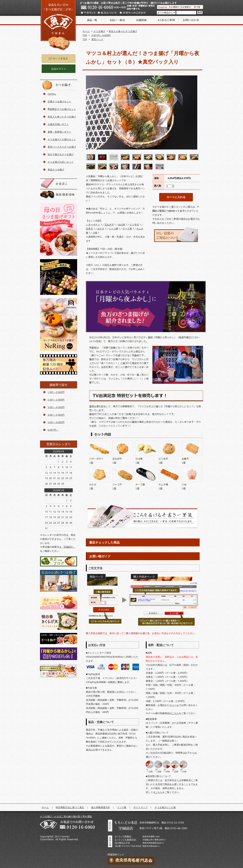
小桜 (95, 233)
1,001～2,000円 (56, 392)
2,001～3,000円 (56, 400)
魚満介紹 (186, 7)
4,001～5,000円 (56, 415)
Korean (197, 7)
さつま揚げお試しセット (61, 162)
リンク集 (122, 807)
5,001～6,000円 (56, 422)
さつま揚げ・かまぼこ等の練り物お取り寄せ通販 (66, 816)
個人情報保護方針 (101, 807)
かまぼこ (59, 184)
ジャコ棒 (113, 229)
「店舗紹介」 (68, 547)
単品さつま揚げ (56, 169)
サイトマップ (140, 807)
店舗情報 (141, 20)
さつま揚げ (99, 31)
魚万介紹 (174, 7)
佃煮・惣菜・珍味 (59, 194)
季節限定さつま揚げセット (62, 109)
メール (175, 705)
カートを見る (59, 59)
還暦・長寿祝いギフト (59, 132)
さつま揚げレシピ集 (165, 807)
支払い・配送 (117, 20)
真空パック (97, 39)
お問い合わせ (191, 20)
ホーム (86, 31)
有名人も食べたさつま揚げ (123, 31)
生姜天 (89, 229)
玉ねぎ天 (109, 225)
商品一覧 (92, 20)
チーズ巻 (127, 229)
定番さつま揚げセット (59, 101)
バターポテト (93, 225)
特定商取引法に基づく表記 (70, 807)
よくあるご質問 (166, 20)
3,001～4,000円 (56, 407)
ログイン (59, 69)
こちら (175, 713)
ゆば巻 (122, 225)
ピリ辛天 (134, 225)
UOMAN (163, 7)
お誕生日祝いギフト (58, 124)
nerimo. (52, 94)
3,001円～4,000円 (101, 35)
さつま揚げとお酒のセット (62, 139)
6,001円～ (53, 430)
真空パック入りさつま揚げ (62, 147)
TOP (85, 35)
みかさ (101, 229)
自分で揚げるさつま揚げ (61, 154)
